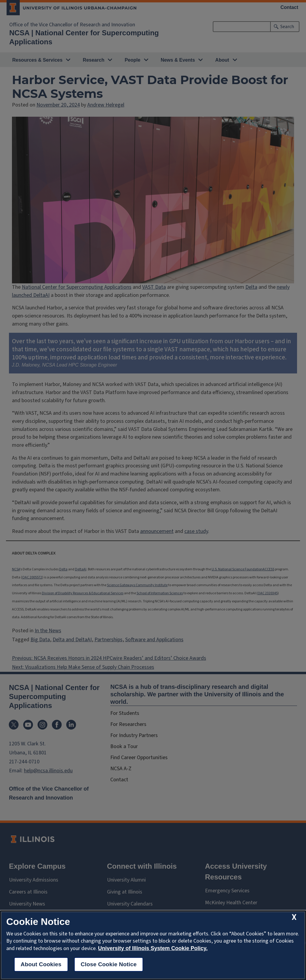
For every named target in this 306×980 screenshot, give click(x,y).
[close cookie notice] (294, 917)
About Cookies (41, 964)
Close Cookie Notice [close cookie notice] (109, 964)
